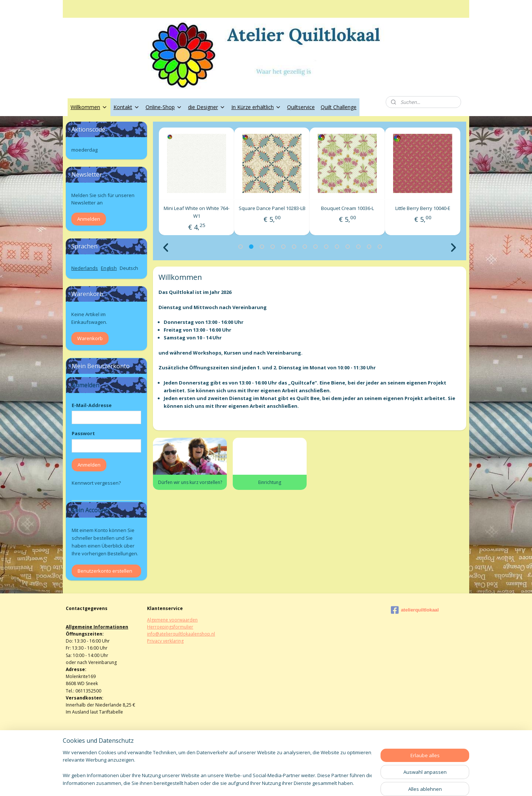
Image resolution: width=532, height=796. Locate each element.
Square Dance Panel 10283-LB (347, 208)
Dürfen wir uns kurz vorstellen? (190, 482)
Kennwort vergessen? (96, 483)
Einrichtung (270, 482)
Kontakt (127, 107)
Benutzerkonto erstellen (105, 571)
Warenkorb (90, 338)
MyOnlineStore (351, 783)
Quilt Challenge (339, 107)
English (109, 268)
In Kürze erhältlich (256, 107)
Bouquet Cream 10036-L (423, 208)
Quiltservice (301, 107)
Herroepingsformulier (170, 627)
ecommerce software (286, 783)
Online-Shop (164, 107)
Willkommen (89, 107)
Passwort (83, 433)
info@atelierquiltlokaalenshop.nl (181, 634)
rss (257, 783)
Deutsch (129, 268)
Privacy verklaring (165, 641)
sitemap (241, 783)
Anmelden (89, 219)
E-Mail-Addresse (92, 405)
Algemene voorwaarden (172, 620)
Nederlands (85, 268)
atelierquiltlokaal (415, 610)
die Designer (207, 107)
